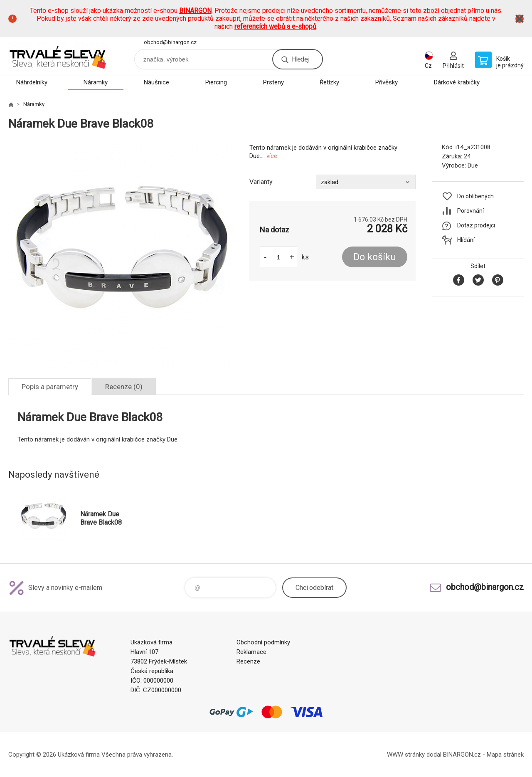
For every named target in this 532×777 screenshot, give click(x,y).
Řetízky (329, 82)
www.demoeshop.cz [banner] (58, 56)
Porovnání (470, 211)
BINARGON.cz (462, 755)
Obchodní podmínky (263, 642)
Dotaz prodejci (476, 225)
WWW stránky (406, 755)
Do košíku (375, 257)
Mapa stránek (505, 755)
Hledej (300, 59)
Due (473, 165)
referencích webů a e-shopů (275, 26)
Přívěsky (387, 82)
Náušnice (156, 82)
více (272, 156)
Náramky (96, 82)
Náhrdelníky (32, 82)
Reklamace (251, 652)
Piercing (216, 82)
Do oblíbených (475, 196)
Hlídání (466, 240)
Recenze (248, 661)
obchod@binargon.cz (170, 42)
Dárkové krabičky (457, 82)
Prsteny (273, 82)
